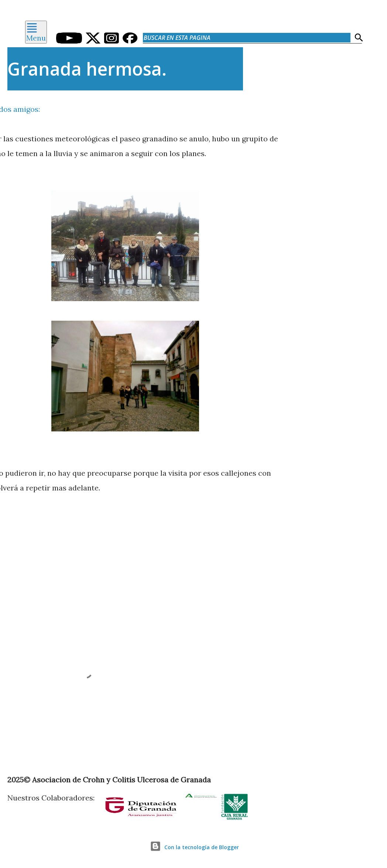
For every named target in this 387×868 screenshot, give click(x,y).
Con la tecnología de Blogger (193, 847)
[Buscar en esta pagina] (247, 38)
